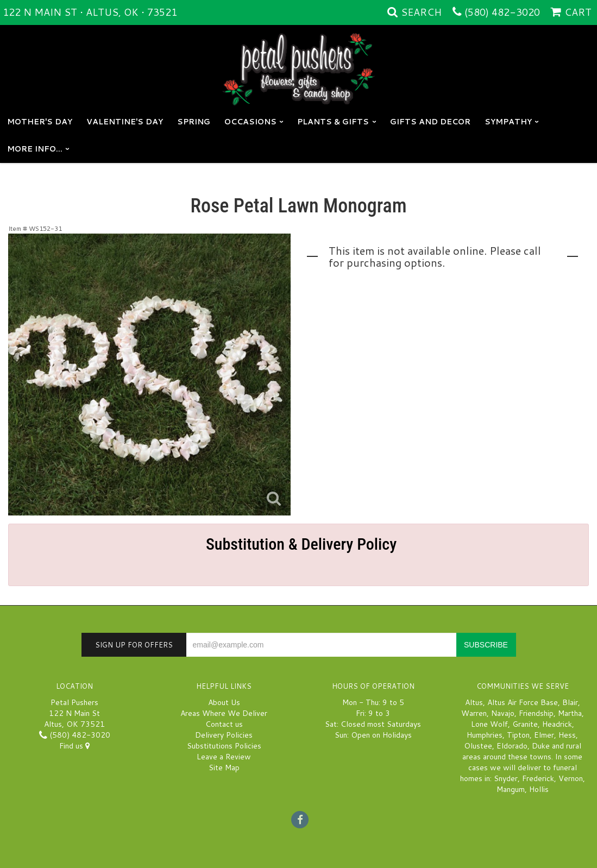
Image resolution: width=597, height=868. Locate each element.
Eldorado (512, 746)
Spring (194, 122)
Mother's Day (40, 122)
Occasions (250, 122)
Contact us (224, 724)
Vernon (571, 778)
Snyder (506, 778)
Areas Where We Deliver (224, 713)
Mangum (511, 789)
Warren (474, 713)
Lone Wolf (489, 724)
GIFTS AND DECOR (430, 122)
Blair (570, 702)
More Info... (35, 149)
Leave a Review (224, 757)
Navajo (503, 713)
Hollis (539, 789)
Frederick (538, 778)
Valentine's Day (125, 122)
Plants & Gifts (333, 122)
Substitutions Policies (224, 746)
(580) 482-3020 (502, 12)
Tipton (518, 735)
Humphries (485, 735)
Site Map (224, 768)
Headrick (557, 724)
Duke (541, 746)
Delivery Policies (224, 735)
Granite (525, 724)
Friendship (536, 713)
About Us (224, 702)
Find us (74, 746)
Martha (570, 713)
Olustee (478, 746)
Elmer (544, 735)
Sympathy (508, 122)
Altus (474, 702)
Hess (567, 735)
